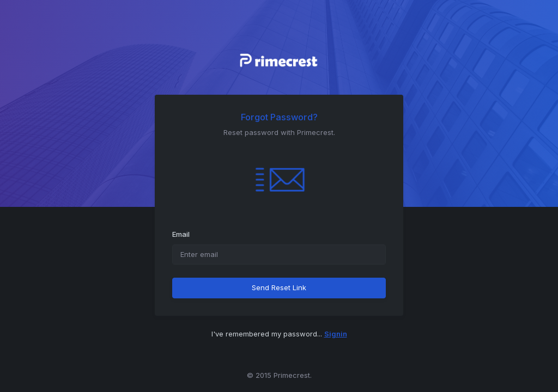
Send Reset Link (279, 287)
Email (181, 234)
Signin (336, 334)
